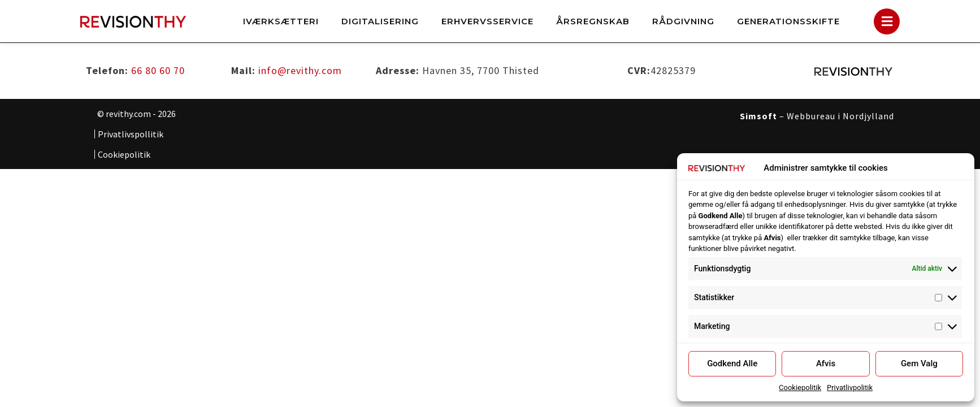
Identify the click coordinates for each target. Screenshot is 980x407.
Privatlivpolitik (850, 387)
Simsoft (758, 115)
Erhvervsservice (487, 21)
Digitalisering (380, 21)
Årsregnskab (593, 21)
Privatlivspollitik (131, 133)
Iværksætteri (281, 21)
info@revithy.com (300, 70)
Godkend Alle (732, 363)
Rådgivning (683, 21)
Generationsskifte (788, 21)
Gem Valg (919, 363)
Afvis (826, 363)
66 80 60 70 (158, 70)
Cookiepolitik (800, 387)
